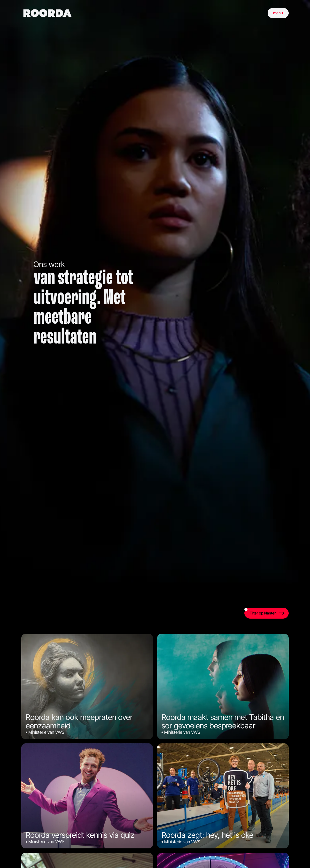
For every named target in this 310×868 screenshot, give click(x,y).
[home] (47, 13)
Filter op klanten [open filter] (261, 612)
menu (278, 13)
